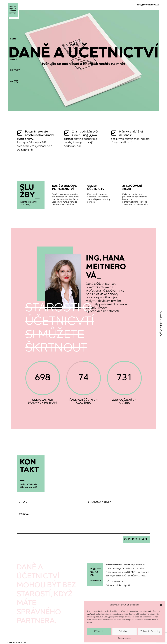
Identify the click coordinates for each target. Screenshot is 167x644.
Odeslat (136, 539)
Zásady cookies (125, 638)
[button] (161, 605)
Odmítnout (125, 631)
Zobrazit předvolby (150, 631)
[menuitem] (13, 39)
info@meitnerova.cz (148, 5)
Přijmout (99, 631)
